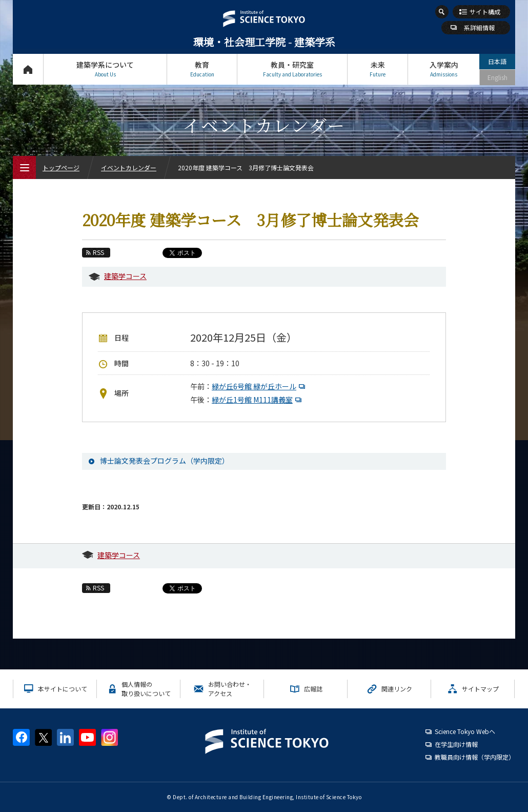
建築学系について (105, 69)
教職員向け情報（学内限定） (475, 757)
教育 (202, 69)
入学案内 (444, 69)
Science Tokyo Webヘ (465, 731)
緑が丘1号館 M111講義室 (258, 400)
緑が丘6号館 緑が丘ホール (260, 386)
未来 (378, 69)
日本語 (497, 61)
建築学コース (125, 276)
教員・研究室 (292, 69)
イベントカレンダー (129, 167)
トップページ (28, 69)
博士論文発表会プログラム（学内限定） (165, 461)
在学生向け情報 (456, 744)
